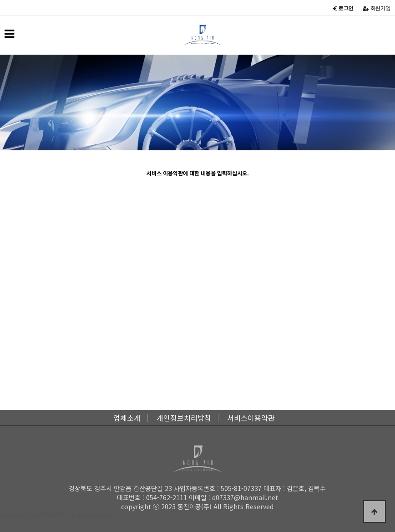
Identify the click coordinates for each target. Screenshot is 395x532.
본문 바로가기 (0, 0)
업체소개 (127, 418)
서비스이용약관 (251, 418)
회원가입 (377, 8)
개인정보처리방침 (184, 418)
